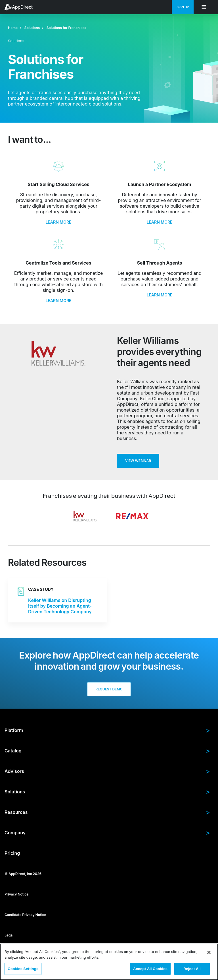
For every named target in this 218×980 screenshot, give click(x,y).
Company (107, 833)
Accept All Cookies (150, 969)
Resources (107, 812)
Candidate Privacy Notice (25, 915)
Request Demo (109, 689)
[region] (109, 962)
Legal (9, 935)
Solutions (32, 28)
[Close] (209, 952)
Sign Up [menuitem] (183, 7)
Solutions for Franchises (66, 28)
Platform (107, 730)
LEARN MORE (58, 222)
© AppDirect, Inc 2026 (23, 874)
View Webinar (138, 461)
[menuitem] (22, 7)
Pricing (12, 853)
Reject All (192, 969)
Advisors (107, 771)
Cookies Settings (23, 969)
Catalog (107, 751)
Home (13, 28)
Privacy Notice (16, 894)
